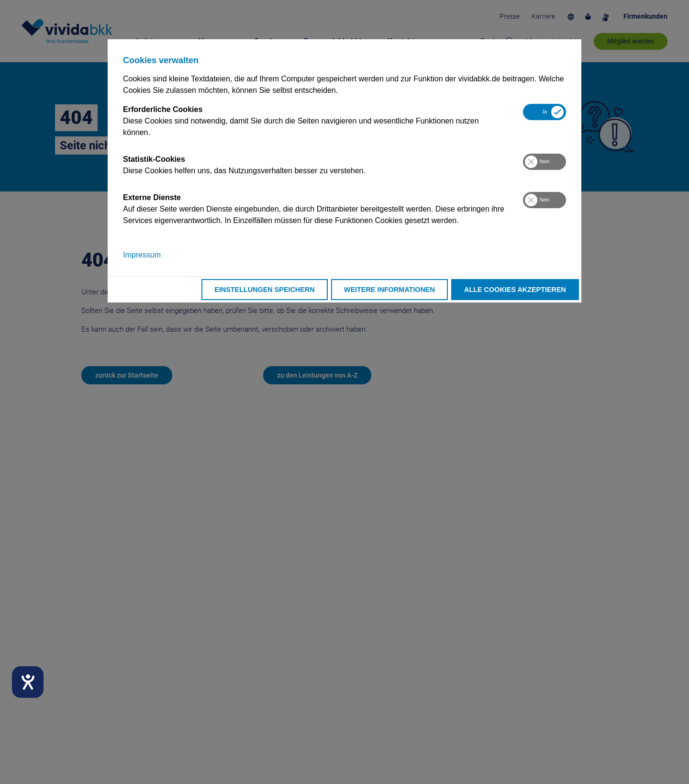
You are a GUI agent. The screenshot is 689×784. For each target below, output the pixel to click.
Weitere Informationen (389, 290)
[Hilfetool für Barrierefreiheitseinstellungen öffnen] (28, 682)
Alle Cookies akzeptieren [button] (515, 290)
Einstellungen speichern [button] (265, 290)
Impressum (142, 255)
